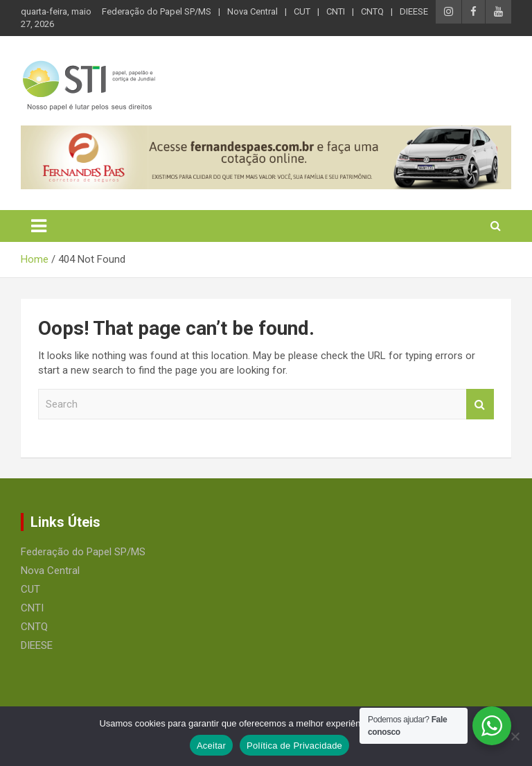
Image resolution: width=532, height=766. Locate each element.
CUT (302, 11)
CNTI (336, 11)
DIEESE (414, 11)
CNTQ (372, 11)
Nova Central (252, 11)
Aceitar (211, 746)
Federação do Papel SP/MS (157, 11)
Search (480, 404)
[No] (515, 736)
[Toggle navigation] (39, 226)
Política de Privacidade (294, 746)
